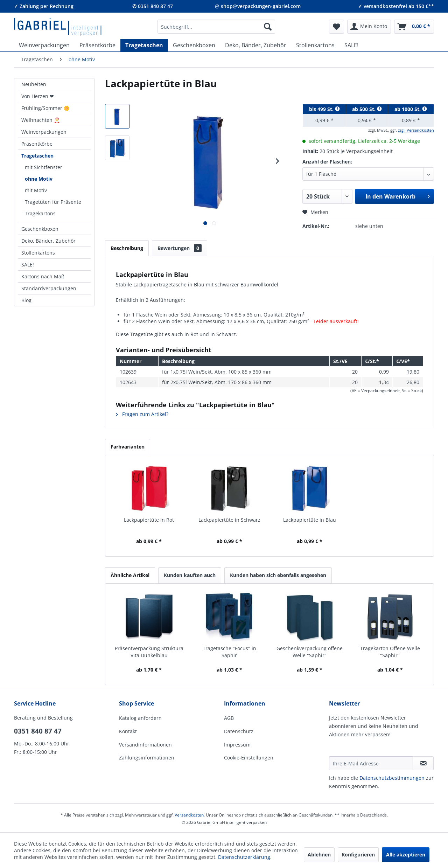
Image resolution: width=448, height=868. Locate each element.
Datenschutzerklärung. (245, 857)
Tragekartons (40, 213)
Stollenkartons (38, 253)
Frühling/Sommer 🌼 (45, 108)
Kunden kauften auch (190, 575)
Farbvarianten (128, 447)
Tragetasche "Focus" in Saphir (229, 652)
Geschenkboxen (40, 229)
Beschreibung (127, 248)
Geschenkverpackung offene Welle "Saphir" (310, 652)
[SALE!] (351, 45)
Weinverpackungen (44, 132)
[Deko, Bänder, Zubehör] (256, 45)
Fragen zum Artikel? (142, 414)
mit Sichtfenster (44, 167)
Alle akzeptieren (406, 855)
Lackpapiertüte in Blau (310, 520)
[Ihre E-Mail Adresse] (371, 763)
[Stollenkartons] (315, 45)
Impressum (237, 745)
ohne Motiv (39, 179)
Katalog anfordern (140, 718)
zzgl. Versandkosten (416, 130)
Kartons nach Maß (43, 276)
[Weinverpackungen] (44, 45)
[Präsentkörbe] (97, 45)
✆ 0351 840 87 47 (153, 6)
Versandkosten (189, 815)
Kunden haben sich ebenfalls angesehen (278, 575)
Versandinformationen (145, 745)
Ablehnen (319, 855)
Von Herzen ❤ (38, 96)
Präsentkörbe (37, 144)
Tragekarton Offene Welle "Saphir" (390, 652)
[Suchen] (268, 27)
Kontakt (128, 731)
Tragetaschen (37, 156)
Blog (26, 300)
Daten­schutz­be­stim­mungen (392, 778)
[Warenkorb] (414, 27)
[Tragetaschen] (144, 45)
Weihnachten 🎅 (41, 120)
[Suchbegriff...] (216, 27)
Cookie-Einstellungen (249, 758)
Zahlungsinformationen (147, 758)
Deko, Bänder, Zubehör (48, 241)
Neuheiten (34, 84)
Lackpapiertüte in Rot (149, 520)
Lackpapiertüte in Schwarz (229, 520)
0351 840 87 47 (38, 731)
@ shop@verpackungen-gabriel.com (258, 6)
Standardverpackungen (49, 288)
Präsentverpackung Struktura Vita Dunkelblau (149, 652)
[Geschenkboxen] (194, 45)
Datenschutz (239, 731)
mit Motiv (36, 190)
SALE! (28, 265)
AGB (229, 718)
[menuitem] (216, 27)
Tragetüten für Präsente (53, 202)
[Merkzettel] (337, 27)
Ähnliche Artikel (130, 575)
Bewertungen (180, 248)
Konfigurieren (358, 855)
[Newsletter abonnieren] (423, 763)
